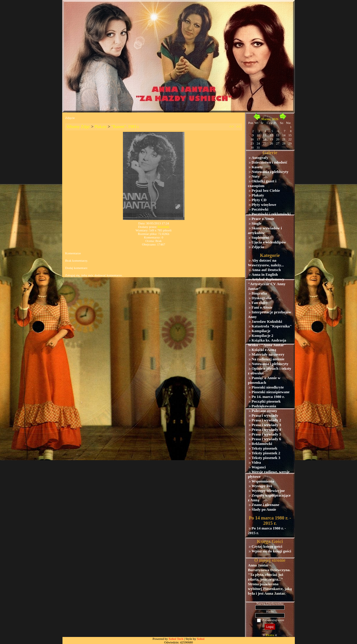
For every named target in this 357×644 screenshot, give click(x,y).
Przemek (163, 227)
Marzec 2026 (270, 119)
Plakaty (101, 127)
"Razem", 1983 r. (125, 127)
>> (238, 127)
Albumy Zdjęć (78, 127)
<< (231, 127)
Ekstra (270, 635)
